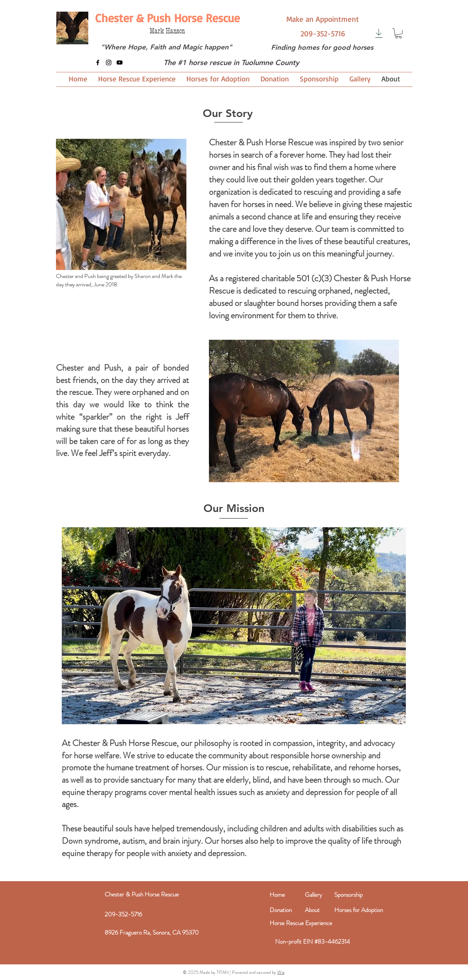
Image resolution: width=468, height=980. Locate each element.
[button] (398, 33)
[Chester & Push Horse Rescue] (167, 18)
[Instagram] (109, 62)
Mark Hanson (167, 31)
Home (277, 895)
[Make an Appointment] (323, 19)
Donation (281, 910)
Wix (281, 972)
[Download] (379, 33)
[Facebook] (98, 62)
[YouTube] (120, 62)
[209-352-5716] (323, 33)
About (312, 910)
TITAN (223, 972)
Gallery (314, 895)
